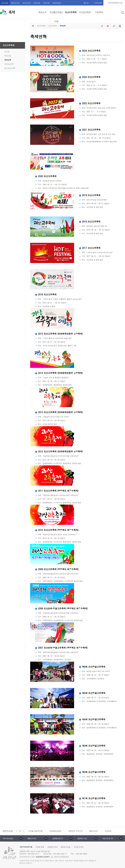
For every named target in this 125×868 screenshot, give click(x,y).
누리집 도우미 (79, 847)
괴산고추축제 (71, 12)
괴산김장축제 (85, 12)
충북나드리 (94, 831)
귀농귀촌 (46, 3)
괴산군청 (5, 3)
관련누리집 (115, 3)
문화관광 (37, 3)
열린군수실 (15, 3)
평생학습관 (57, 3)
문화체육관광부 (55, 831)
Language (98, 3)
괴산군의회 (26, 3)
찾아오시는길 (65, 847)
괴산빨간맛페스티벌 (56, 17)
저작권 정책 (40, 847)
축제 (12, 12)
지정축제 (99, 12)
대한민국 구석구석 (75, 831)
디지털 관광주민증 (36, 831)
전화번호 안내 (52, 847)
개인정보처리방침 (26, 847)
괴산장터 (108, 831)
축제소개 (42, 12)
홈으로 (86, 3)
